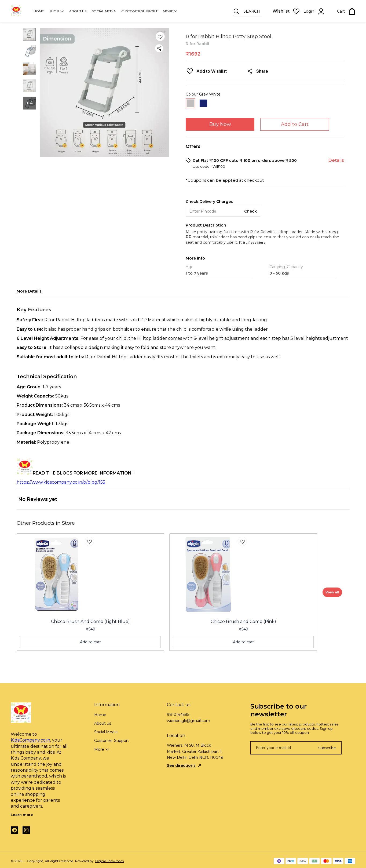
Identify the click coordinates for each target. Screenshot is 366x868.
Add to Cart (295, 124)
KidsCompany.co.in (30, 740)
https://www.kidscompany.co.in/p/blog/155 (61, 482)
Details (336, 160)
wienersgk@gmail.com (189, 721)
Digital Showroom (110, 861)
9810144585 (178, 714)
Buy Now (220, 124)
